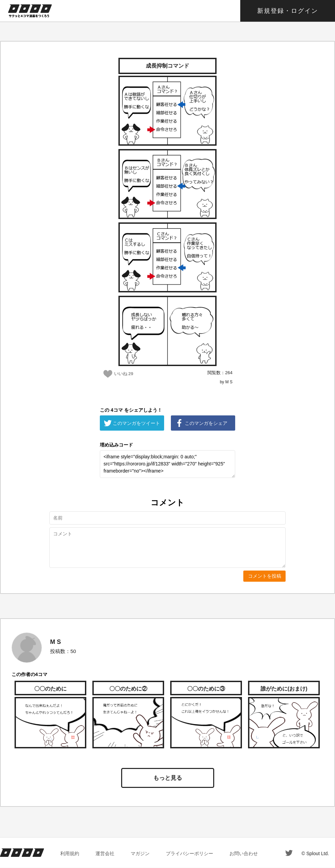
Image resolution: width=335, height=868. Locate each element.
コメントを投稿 (265, 576)
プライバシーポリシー (189, 853)
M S (55, 642)
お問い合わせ (244, 853)
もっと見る (168, 778)
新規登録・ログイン (288, 11)
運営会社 (105, 853)
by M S (226, 382)
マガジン (140, 853)
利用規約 (70, 853)
